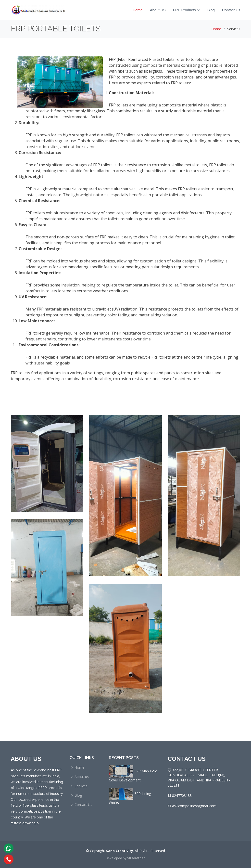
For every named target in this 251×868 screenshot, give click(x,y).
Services (81, 786)
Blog (211, 10)
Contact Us (231, 10)
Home (138, 10)
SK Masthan (136, 858)
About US (158, 10)
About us (82, 777)
